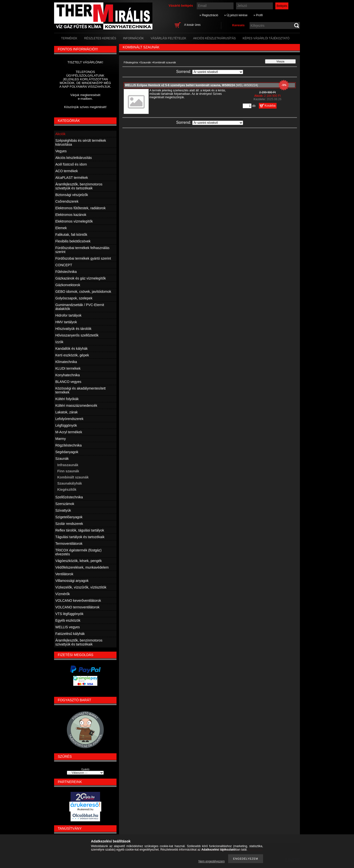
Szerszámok (65, 504)
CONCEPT (64, 265)
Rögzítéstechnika (68, 445)
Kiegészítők (67, 490)
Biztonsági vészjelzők (72, 195)
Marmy (61, 439)
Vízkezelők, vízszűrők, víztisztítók (81, 587)
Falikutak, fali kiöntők (71, 235)
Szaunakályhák (70, 483)
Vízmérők (63, 594)
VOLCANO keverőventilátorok (78, 601)
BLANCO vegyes (68, 382)
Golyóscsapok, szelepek (74, 298)
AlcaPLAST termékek (72, 178)
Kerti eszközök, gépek (72, 355)
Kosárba (270, 106)
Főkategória (131, 62)
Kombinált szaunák (73, 477)
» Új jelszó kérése (236, 15)
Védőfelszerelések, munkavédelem (82, 567)
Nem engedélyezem (212, 861)
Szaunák (146, 62)
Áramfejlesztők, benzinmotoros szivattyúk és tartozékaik (79, 186)
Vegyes (61, 151)
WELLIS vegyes (68, 627)
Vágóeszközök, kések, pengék (79, 561)
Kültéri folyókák (67, 399)
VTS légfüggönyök (69, 614)
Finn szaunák (68, 471)
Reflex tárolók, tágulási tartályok (80, 530)
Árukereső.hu (85, 809)
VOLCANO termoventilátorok (77, 607)
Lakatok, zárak (66, 412)
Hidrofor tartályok (68, 315)
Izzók (59, 342)
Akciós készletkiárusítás (74, 158)
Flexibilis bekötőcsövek (73, 241)
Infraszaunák (68, 465)
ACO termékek (67, 171)
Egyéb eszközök (68, 620)
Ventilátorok (64, 574)
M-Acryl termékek (69, 432)
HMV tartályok (66, 322)
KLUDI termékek (68, 368)
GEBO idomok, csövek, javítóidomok (83, 292)
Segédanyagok (67, 452)
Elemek (61, 228)
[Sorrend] (218, 72)
